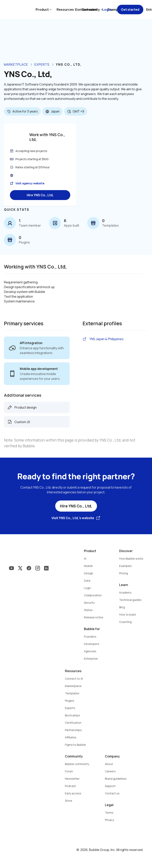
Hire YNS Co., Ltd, (40, 195)
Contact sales (86, 10)
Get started (130, 10)
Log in (107, 10)
